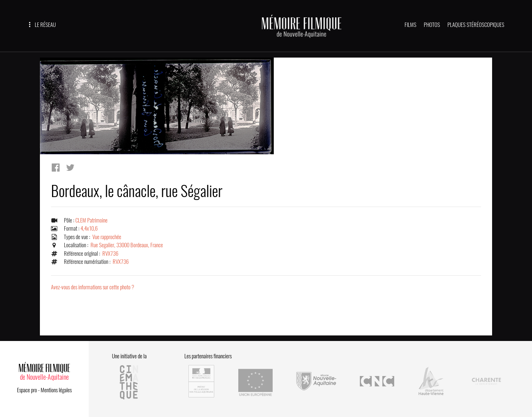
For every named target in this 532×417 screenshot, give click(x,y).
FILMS (410, 25)
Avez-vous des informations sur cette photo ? (93, 287)
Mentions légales (56, 390)
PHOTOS (432, 25)
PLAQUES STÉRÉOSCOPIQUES (476, 25)
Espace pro (27, 390)
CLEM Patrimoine (91, 220)
